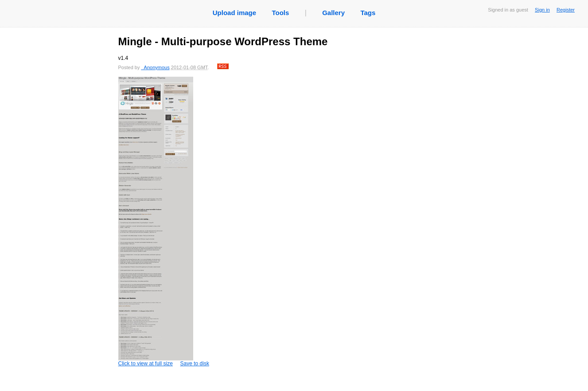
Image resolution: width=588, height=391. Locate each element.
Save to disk (195, 364)
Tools (280, 13)
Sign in (542, 10)
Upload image (234, 13)
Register (566, 10)
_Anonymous (155, 67)
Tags (368, 13)
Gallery (333, 13)
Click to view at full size (156, 222)
